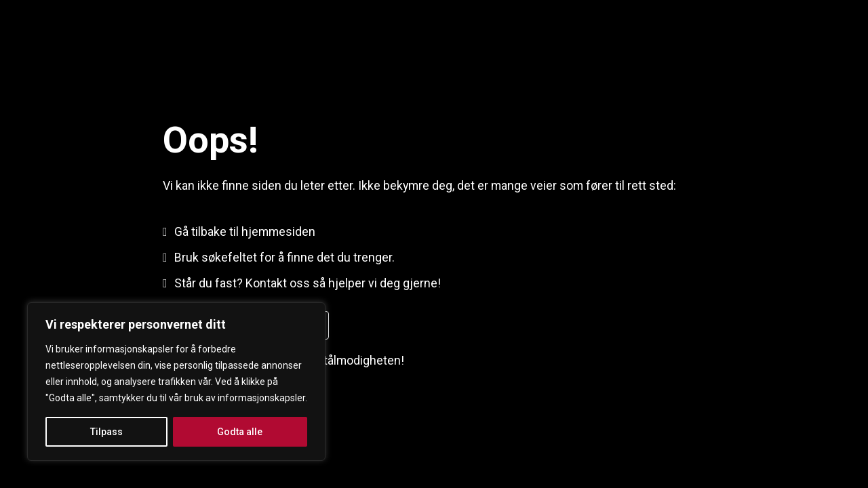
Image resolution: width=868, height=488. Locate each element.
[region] (176, 382)
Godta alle (240, 432)
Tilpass (106, 432)
